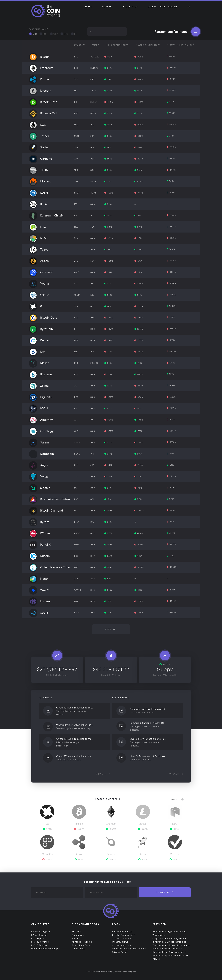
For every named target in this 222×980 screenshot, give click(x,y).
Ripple (39, 79)
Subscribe (165, 892)
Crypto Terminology (123, 935)
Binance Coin (44, 113)
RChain (39, 533)
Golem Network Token (50, 567)
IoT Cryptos (38, 938)
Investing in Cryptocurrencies (129, 949)
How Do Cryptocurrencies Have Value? (170, 957)
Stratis (39, 613)
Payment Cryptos (41, 932)
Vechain (40, 283)
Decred (40, 340)
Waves (39, 590)
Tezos (39, 249)
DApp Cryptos (39, 935)
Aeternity (41, 420)
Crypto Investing (122, 945)
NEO (38, 227)
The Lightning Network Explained (172, 945)
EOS (37, 125)
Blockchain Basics (122, 932)
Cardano (41, 159)
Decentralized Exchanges (46, 949)
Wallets (76, 938)
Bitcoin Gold (43, 317)
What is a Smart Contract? (167, 949)
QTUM (39, 295)
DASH (38, 193)
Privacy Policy (120, 952)
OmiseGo (41, 272)
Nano (38, 579)
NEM (38, 238)
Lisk (37, 352)
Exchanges (78, 935)
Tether (39, 136)
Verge (39, 476)
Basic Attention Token (49, 499)
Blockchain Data (81, 945)
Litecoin (40, 91)
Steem (39, 442)
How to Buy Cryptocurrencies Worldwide (169, 933)
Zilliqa (39, 386)
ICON (38, 408)
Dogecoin (41, 454)
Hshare (39, 601)
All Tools (77, 932)
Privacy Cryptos (40, 942)
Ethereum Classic (46, 215)
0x (36, 306)
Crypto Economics (122, 938)
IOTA (38, 204)
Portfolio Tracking (82, 942)
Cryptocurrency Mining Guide (169, 938)
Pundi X (40, 544)
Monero (40, 181)
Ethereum (41, 68)
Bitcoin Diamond (46, 510)
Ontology (41, 431)
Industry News (120, 942)
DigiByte (40, 397)
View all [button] (111, 629)
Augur (39, 465)
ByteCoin (41, 329)
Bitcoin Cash (43, 102)
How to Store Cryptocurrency (169, 952)
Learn (89, 7)
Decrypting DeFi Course (163, 7)
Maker (39, 363)
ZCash (39, 261)
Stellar (39, 147)
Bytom (39, 522)
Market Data (78, 949)
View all (103, 774)
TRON (39, 170)
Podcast (108, 7)
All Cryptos (130, 7)
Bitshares (41, 374)
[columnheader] (47, 45)
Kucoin (39, 556)
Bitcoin (39, 57)
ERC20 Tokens (39, 945)
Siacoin (40, 488)
